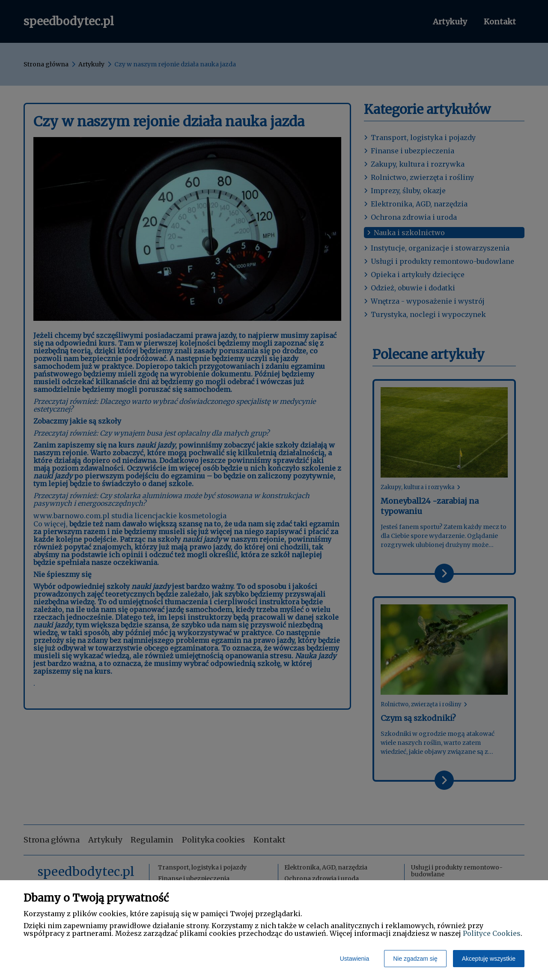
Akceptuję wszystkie (489, 959)
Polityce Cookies (492, 933)
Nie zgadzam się (415, 959)
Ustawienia (354, 959)
